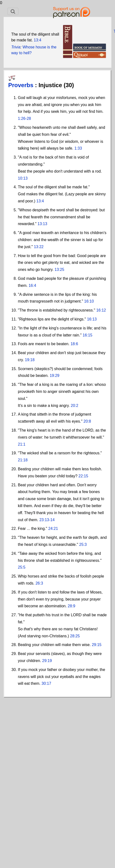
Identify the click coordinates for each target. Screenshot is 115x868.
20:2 (75, 406)
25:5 (22, 567)
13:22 (39, 247)
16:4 (32, 286)
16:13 (92, 319)
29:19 (47, 661)
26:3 (39, 583)
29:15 (97, 645)
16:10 (89, 301)
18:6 (74, 344)
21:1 (22, 444)
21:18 (23, 460)
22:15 (83, 476)
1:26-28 (24, 118)
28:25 (75, 636)
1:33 (78, 148)
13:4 (38, 40)
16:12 (101, 310)
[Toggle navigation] (13, 11)
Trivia (16, 47)
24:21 (53, 529)
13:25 (59, 270)
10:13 (23, 178)
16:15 (87, 335)
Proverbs (22, 85)
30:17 (46, 683)
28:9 (71, 606)
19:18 (30, 360)
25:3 (83, 544)
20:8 (87, 421)
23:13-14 (47, 520)
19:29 (55, 376)
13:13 (42, 224)
